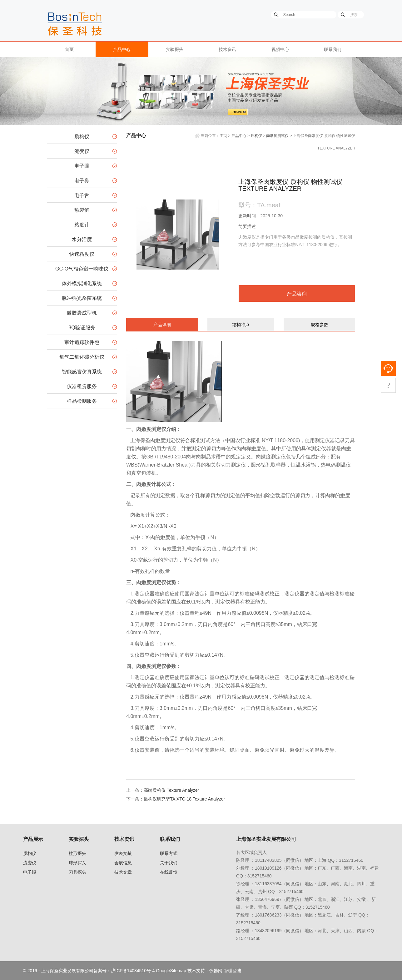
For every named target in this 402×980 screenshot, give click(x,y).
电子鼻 (82, 181)
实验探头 (175, 49)
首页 (69, 49)
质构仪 (82, 136)
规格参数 (320, 325)
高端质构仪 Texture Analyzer (171, 790)
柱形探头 (77, 853)
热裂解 (82, 210)
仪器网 (216, 971)
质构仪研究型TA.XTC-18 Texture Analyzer (184, 799)
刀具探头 (77, 872)
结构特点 (241, 325)
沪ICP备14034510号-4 (133, 971)
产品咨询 (297, 294)
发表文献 (123, 853)
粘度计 (82, 225)
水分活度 (82, 239)
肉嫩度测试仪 (277, 136)
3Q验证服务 (82, 328)
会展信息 (123, 863)
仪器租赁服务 (82, 386)
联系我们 (333, 49)
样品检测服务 (82, 401)
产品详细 (162, 325)
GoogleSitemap (171, 971)
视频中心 (280, 49)
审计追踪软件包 (82, 342)
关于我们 (169, 863)
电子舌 (82, 195)
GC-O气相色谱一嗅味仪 (82, 269)
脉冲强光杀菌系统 (82, 298)
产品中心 (122, 49)
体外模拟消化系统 (82, 283)
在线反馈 (169, 872)
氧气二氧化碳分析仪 (82, 357)
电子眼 (82, 166)
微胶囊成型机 (82, 313)
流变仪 (82, 151)
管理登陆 (232, 971)
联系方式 (169, 853)
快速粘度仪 (82, 254)
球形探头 (77, 863)
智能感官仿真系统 (82, 372)
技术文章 (123, 872)
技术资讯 (227, 49)
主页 (223, 136)
